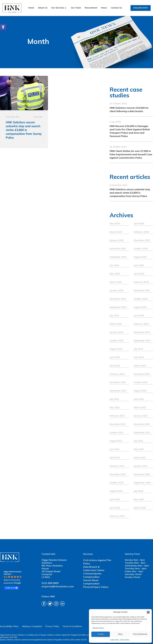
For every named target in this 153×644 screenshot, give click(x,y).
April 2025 (139, 274)
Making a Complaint (32, 627)
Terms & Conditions (72, 627)
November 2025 (118, 249)
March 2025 (116, 282)
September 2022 (118, 391)
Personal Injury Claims (96, 587)
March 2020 (140, 508)
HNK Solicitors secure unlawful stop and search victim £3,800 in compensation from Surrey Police (130, 193)
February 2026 (141, 232)
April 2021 (115, 458)
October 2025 (141, 249)
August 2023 (116, 349)
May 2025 (115, 274)
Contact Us (116, 8)
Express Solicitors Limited (51, 635)
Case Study (38, 117)
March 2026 (116, 232)
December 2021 (118, 424)
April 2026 (139, 224)
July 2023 (138, 349)
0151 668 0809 (50, 583)
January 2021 (141, 466)
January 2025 (117, 291)
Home (31, 8)
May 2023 (139, 357)
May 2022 (115, 408)
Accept (101, 634)
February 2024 (141, 324)
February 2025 (141, 282)
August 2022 (140, 391)
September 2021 (142, 433)
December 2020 (118, 474)
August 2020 (116, 491)
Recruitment (91, 8)
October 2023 (117, 341)
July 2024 (114, 316)
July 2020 (138, 491)
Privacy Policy (125, 640)
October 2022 (141, 383)
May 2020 (139, 500)
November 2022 (118, 383)
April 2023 (115, 366)
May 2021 (139, 449)
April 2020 (115, 508)
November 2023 (142, 332)
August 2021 (116, 441)
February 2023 (117, 374)
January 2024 (117, 332)
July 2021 (138, 441)
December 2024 (142, 291)
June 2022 (139, 399)
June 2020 (115, 500)
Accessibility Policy (9, 627)
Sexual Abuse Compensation (91, 582)
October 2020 (117, 483)
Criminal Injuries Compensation (92, 575)
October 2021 (117, 433)
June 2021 (115, 449)
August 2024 (140, 307)
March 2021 (140, 458)
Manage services (98, 628)
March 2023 (140, 366)
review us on (12, 588)
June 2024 (139, 316)
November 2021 (142, 424)
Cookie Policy (115, 640)
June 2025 (139, 266)
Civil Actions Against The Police (97, 562)
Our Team (76, 8)
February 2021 (117, 466)
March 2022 (140, 408)
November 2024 (118, 299)
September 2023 (142, 341)
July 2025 (114, 266)
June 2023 (115, 357)
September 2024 (118, 307)
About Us (43, 8)
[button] (3, 27)
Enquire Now (141, 8)
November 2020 (142, 474)
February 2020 (117, 516)
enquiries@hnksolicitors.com (58, 587)
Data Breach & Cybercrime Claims (94, 569)
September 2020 (142, 483)
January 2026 (117, 240)
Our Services (58, 8)
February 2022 (117, 416)
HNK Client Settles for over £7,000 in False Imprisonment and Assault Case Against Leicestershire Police (131, 155)
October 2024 (141, 299)
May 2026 (115, 224)
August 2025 (140, 257)
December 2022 (142, 374)
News (104, 8)
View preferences (140, 634)
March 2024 (116, 324)
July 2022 (114, 399)
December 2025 (142, 240)
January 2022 (141, 416)
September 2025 (118, 257)
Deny (120, 634)
